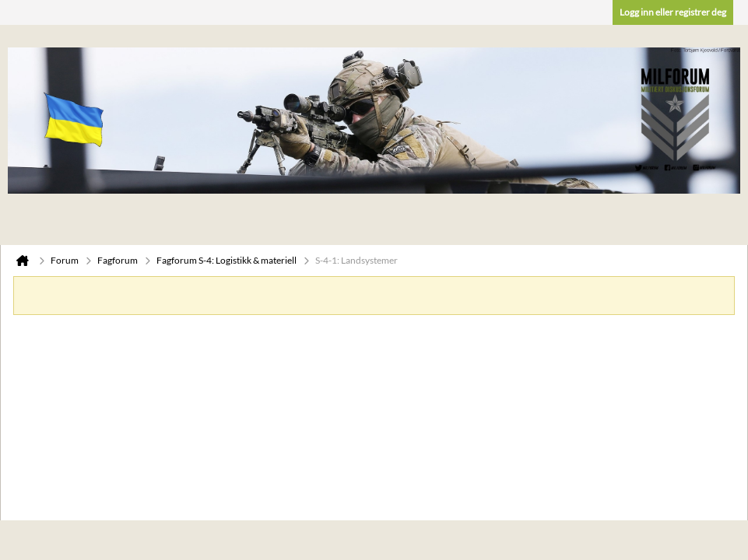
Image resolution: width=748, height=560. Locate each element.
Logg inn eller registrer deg (673, 12)
